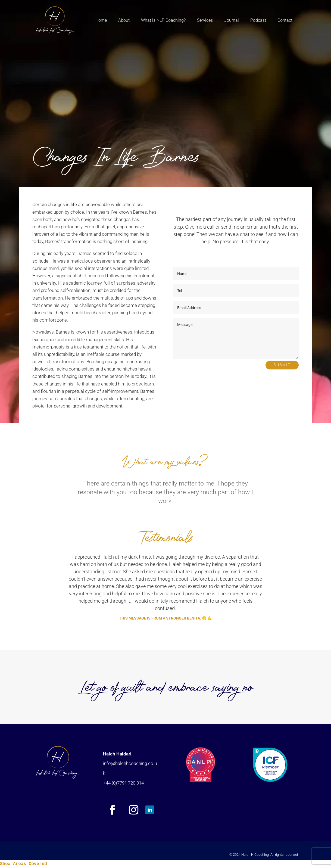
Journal (232, 20)
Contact (285, 20)
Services (205, 20)
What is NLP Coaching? (163, 20)
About (124, 20)
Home (101, 20)
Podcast (258, 20)
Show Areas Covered (24, 864)
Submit (282, 365)
